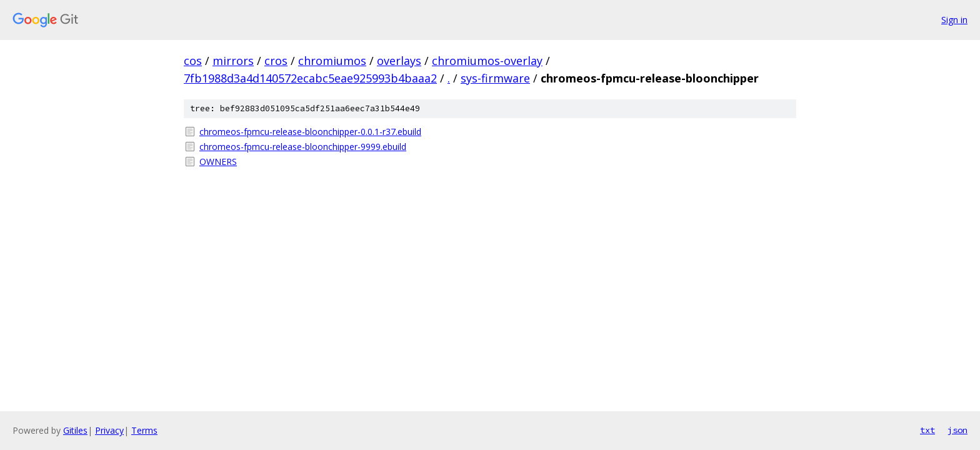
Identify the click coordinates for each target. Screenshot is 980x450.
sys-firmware (495, 78)
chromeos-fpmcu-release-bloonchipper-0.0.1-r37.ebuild (310, 132)
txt (927, 430)
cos (193, 61)
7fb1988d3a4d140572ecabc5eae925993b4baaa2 (310, 78)
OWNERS (218, 162)
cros (276, 61)
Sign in (954, 20)
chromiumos (332, 61)
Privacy (109, 430)
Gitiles (75, 430)
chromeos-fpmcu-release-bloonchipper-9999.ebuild (303, 147)
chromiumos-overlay (487, 61)
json (957, 430)
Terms (144, 430)
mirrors (233, 61)
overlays (399, 61)
